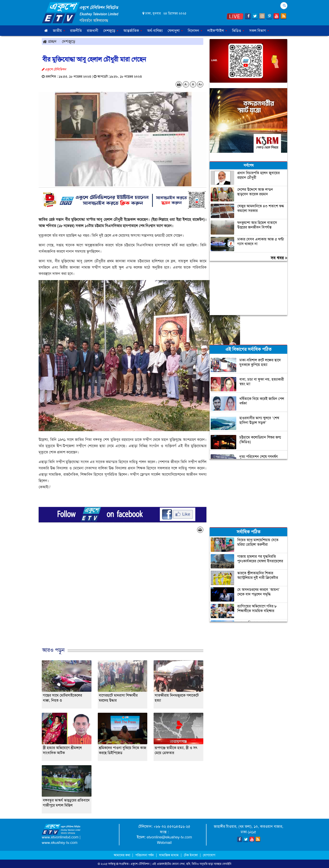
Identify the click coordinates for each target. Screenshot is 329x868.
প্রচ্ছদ (50, 41)
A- (186, 84)
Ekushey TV (225, 328)
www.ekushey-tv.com (60, 843)
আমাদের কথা (122, 855)
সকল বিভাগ (259, 31)
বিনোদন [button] (195, 31)
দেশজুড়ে (69, 41)
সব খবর (279, 258)
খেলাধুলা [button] (175, 31)
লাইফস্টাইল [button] (217, 31)
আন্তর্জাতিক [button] (133, 31)
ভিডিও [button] (238, 31)
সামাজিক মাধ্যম (169, 855)
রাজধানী (93, 31)
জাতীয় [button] (59, 31)
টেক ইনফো (191, 855)
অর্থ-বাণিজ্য (155, 31)
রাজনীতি (76, 31)
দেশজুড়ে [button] (111, 31)
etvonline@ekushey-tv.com (169, 837)
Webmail (164, 843)
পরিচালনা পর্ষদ (145, 855)
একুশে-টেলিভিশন (140, 864)
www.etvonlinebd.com (60, 837)
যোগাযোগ (209, 855)
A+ (200, 84)
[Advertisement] (123, 594)
